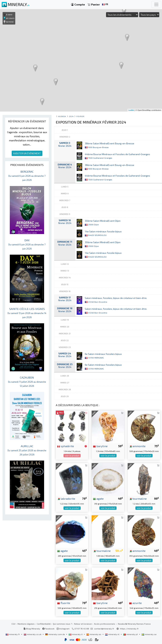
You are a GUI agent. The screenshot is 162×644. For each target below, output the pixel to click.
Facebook (48, 629)
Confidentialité (44, 624)
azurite (135, 603)
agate (98, 498)
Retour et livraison (83, 624)
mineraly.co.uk (33, 634)
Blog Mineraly (32, 629)
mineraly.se (149, 634)
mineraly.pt (131, 634)
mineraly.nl (112, 634)
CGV (13, 624)
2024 (71, 116)
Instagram (63, 629)
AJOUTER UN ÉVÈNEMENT (27, 153)
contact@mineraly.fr (104, 629)
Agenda (62, 116)
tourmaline (138, 498)
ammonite (137, 446)
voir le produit (72, 456)
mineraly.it (76, 634)
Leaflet (131, 110)
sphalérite (66, 446)
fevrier (80, 116)
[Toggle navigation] (156, 4)
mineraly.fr (13, 634)
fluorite (64, 603)
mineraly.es (94, 634)
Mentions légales (26, 624)
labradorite (66, 498)
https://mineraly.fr (129, 629)
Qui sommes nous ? (62, 624)
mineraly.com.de (55, 634)
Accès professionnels (105, 624)
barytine (100, 446)
